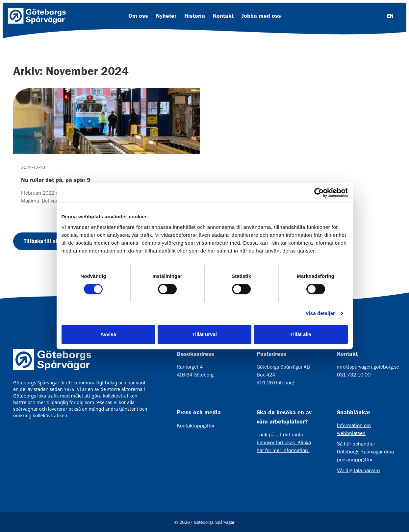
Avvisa (108, 334)
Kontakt (223, 16)
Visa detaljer (320, 313)
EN (390, 16)
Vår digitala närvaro (358, 470)
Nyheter (166, 16)
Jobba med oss (261, 16)
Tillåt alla (301, 334)
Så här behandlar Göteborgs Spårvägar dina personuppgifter (365, 452)
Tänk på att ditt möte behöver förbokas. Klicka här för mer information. (284, 442)
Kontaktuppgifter (196, 426)
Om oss (138, 16)
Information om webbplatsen (354, 429)
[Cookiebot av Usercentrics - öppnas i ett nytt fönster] (319, 193)
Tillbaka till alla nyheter (53, 241)
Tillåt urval (204, 334)
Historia (195, 16)
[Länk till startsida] (37, 16)
